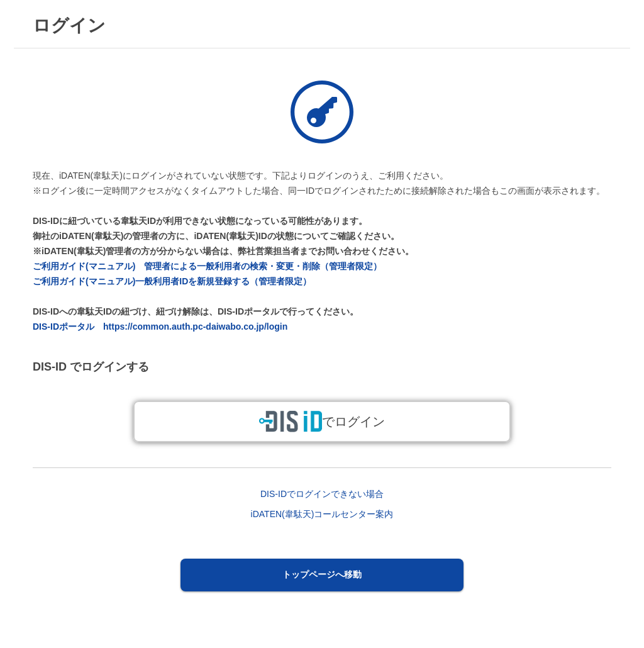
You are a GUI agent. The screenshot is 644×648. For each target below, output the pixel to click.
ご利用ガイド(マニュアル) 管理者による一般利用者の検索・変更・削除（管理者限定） (207, 266)
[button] (322, 575)
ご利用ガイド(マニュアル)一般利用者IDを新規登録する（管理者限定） (172, 281)
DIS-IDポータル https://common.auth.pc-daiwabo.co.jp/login (160, 327)
